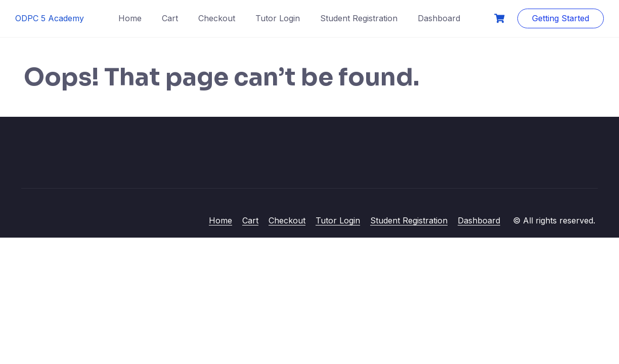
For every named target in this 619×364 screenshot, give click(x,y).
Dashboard (439, 18)
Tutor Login (278, 18)
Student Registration (359, 18)
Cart (170, 18)
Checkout (217, 18)
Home (130, 18)
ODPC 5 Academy (50, 18)
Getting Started (561, 18)
